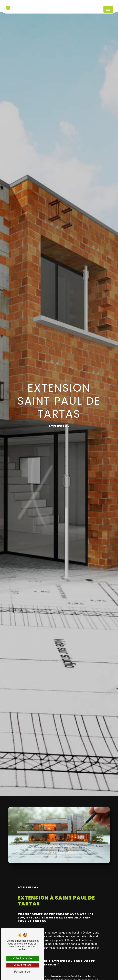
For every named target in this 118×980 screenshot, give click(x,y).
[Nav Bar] (108, 9)
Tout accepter (22, 958)
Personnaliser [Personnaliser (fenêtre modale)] (23, 972)
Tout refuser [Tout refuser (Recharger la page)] (23, 965)
